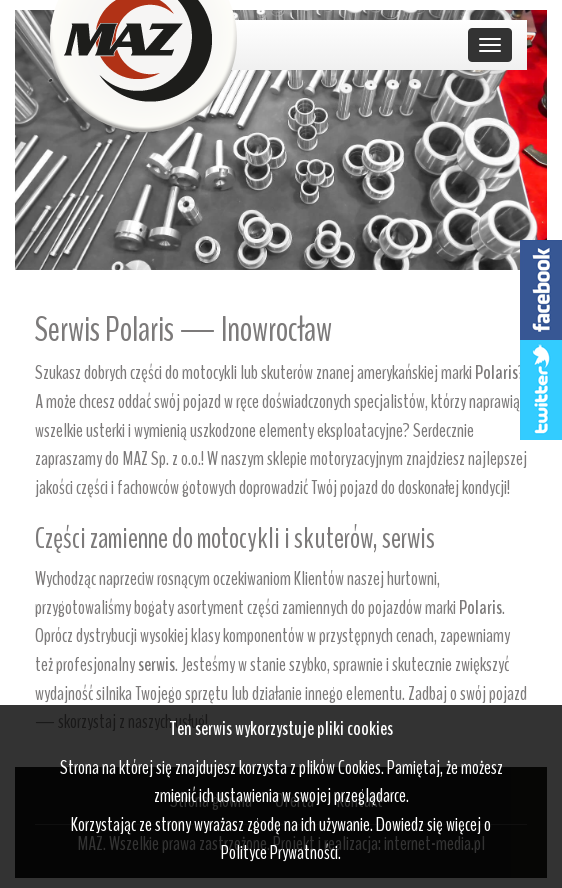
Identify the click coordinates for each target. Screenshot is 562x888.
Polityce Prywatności (279, 852)
